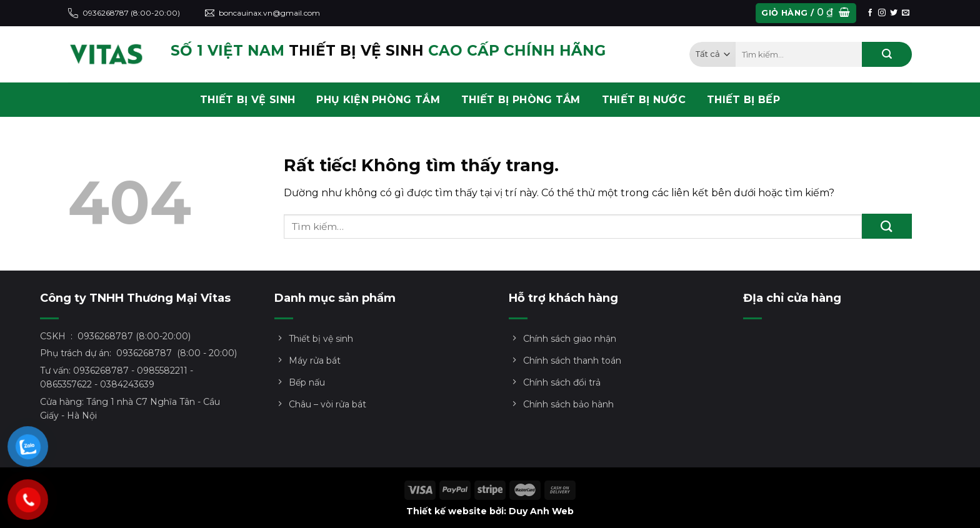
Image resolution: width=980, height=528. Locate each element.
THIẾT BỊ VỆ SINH (247, 100)
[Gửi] (887, 54)
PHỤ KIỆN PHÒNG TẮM (378, 100)
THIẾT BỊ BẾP (743, 100)
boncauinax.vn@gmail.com (263, 13)
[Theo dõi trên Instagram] (882, 13)
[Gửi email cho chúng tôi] (906, 13)
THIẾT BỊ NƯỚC (644, 100)
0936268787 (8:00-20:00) (124, 13)
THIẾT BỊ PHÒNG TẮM (521, 100)
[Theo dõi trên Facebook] (870, 13)
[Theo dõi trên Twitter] (894, 13)
